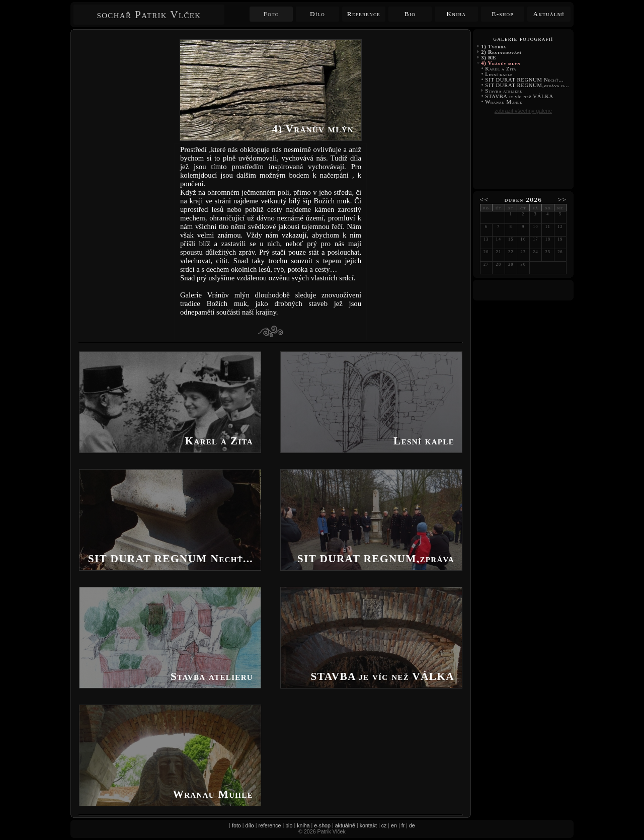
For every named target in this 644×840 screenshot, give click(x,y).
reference (269, 825)
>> (562, 200)
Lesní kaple (499, 74)
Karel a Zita (501, 69)
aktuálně (345, 825)
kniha (303, 825)
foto (236, 825)
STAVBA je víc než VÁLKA (520, 96)
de (412, 825)
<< (485, 200)
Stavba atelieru (504, 91)
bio (289, 825)
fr (403, 825)
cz (384, 825)
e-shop (322, 825)
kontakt (368, 825)
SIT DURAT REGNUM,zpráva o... (527, 85)
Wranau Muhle (504, 102)
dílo (250, 825)
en (394, 825)
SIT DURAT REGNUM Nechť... (525, 80)
